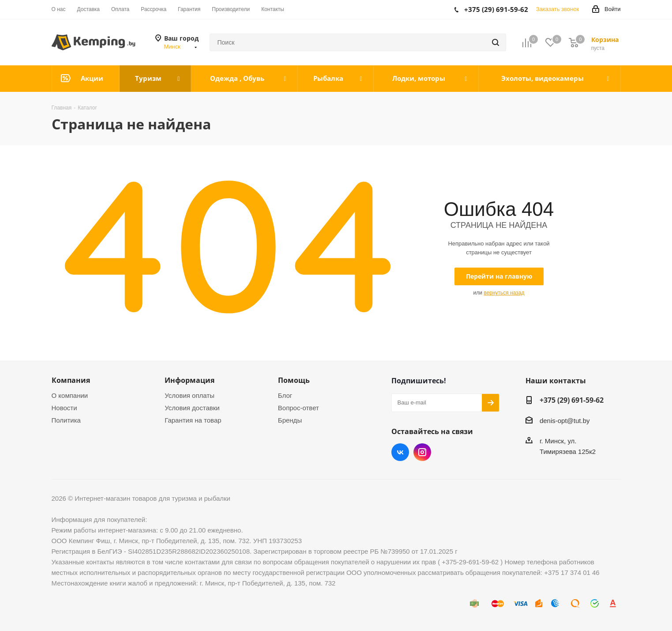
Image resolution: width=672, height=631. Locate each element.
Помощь (294, 380)
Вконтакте (400, 452)
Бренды (290, 420)
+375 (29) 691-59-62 (572, 400)
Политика (66, 420)
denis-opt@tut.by (565, 421)
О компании (70, 395)
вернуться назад (504, 293)
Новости (64, 408)
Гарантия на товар (193, 420)
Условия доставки (192, 408)
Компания (71, 380)
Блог (285, 395)
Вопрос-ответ (298, 408)
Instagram (422, 452)
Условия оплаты (190, 395)
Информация (190, 380)
